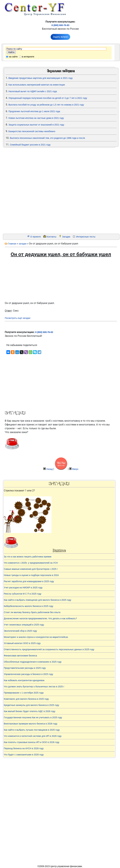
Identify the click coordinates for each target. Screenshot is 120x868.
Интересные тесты (86, 237)
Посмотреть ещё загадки (18, 318)
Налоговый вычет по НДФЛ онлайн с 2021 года (33, 91)
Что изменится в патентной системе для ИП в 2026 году (33, 736)
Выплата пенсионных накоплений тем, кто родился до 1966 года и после (47, 138)
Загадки (66, 237)
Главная (12, 244)
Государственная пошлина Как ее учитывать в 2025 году (33, 717)
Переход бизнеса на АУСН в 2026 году (24, 748)
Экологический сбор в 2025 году (20, 631)
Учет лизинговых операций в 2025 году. (24, 625)
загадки (23, 244)
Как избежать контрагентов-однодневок (24, 680)
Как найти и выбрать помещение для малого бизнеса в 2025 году (38, 600)
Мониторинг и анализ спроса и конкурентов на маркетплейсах (36, 637)
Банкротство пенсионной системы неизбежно (32, 131)
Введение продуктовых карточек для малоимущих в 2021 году (41, 78)
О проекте (36, 237)
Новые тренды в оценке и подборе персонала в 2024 (31, 575)
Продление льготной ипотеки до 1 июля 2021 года (34, 111)
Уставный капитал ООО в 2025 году (22, 643)
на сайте (13, 57)
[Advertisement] (22, 191)
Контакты (51, 237)
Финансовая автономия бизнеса (20, 656)
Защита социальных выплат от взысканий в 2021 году (36, 125)
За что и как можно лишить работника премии (28, 557)
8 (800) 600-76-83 (60, 25)
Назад (50, 469)
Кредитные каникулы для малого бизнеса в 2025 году (31, 705)
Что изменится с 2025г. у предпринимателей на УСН (31, 563)
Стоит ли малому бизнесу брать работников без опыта (32, 612)
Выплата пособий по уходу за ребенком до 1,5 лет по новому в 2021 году (46, 105)
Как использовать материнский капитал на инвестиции (37, 85)
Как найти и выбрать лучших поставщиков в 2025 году (32, 730)
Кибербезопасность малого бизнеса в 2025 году (29, 606)
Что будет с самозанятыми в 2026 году (24, 755)
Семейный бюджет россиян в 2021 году (30, 145)
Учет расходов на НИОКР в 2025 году (23, 588)
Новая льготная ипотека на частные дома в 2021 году (36, 118)
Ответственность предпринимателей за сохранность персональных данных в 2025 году (49, 649)
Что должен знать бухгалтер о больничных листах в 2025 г (34, 687)
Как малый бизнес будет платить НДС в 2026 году (30, 711)
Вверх (75, 469)
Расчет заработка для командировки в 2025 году (29, 581)
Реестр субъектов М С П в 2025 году (23, 594)
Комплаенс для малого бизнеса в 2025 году (26, 699)
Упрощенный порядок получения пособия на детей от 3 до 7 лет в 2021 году (48, 98)
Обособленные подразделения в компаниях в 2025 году (33, 662)
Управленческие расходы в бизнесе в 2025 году (28, 674)
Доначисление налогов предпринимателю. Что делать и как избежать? (40, 618)
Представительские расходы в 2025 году (25, 668)
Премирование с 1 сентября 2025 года (24, 693)
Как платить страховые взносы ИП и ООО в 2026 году (32, 742)
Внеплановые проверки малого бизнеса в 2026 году (31, 724)
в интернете (28, 57)
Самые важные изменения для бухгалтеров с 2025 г (31, 569)
